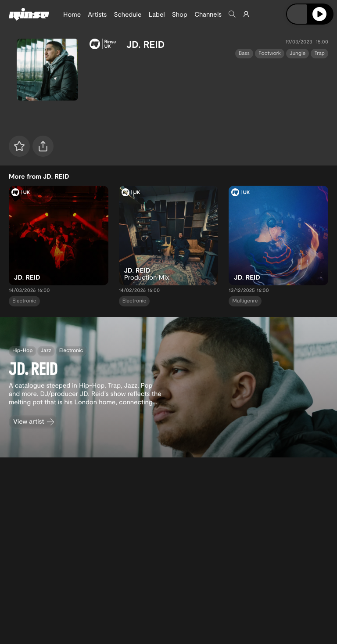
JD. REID (145, 44)
